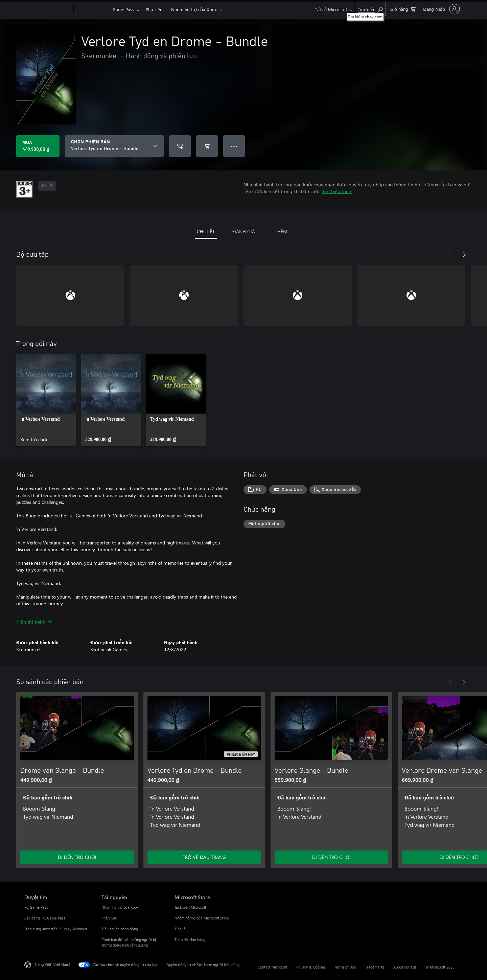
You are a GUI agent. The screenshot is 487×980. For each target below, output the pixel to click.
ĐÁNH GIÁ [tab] (243, 231)
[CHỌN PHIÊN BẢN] (114, 146)
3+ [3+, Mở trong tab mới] (47, 186)
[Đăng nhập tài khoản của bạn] (441, 9)
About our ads (405, 967)
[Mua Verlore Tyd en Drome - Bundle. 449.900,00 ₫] (38, 146)
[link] (46, 400)
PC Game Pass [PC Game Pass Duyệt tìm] (36, 907)
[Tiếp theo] (464, 255)
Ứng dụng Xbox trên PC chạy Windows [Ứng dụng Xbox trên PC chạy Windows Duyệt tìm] (56, 929)
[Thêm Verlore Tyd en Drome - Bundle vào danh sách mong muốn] (180, 146)
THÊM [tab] (281, 231)
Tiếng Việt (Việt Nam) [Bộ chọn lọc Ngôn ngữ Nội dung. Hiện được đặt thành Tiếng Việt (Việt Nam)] (52, 964)
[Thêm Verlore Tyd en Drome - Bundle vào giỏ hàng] (207, 146)
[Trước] (450, 255)
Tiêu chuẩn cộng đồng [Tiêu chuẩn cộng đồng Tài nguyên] (120, 929)
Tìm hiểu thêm (337, 191)
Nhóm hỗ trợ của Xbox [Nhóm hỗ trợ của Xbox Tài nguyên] (120, 907)
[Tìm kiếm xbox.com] (370, 9)
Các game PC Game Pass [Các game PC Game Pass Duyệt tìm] (45, 918)
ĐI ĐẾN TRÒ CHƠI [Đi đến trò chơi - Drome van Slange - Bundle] (77, 857)
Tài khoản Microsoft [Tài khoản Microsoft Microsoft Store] (190, 907)
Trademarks (375, 967)
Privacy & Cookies (311, 967)
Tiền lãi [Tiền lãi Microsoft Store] (181, 929)
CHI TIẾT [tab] (206, 231)
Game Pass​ (123, 9)
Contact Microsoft (272, 967)
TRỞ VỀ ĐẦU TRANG (204, 857)
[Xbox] (92, 9)
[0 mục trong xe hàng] (403, 9)
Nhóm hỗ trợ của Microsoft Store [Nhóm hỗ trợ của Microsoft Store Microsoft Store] (202, 918)
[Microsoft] (48, 9)
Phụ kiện (154, 9)
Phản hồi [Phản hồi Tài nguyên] (109, 918)
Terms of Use (345, 967)
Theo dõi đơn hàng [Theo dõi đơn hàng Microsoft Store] (190, 940)
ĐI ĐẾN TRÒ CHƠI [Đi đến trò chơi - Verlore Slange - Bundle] (331, 857)
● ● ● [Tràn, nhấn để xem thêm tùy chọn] (234, 146)
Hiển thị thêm (34, 622)
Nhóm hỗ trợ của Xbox (194, 9)
